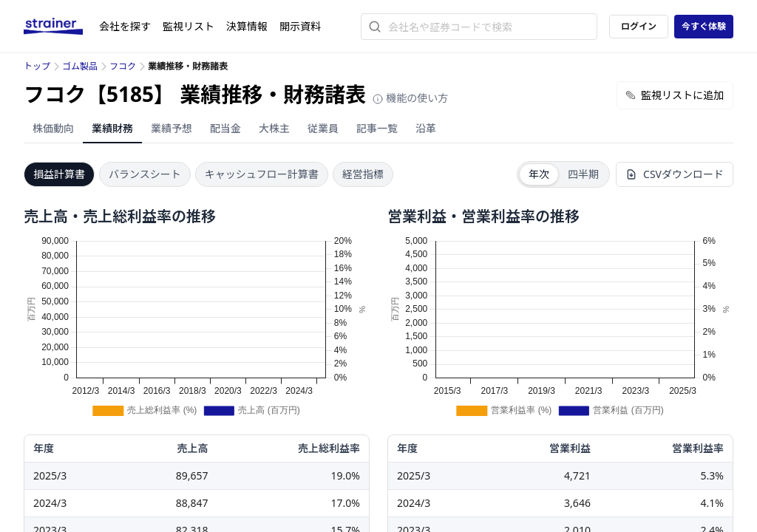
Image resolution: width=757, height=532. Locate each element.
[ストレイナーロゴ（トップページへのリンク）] (61, 27)
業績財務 (112, 128)
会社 (125, 26)
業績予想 (172, 128)
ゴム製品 (80, 66)
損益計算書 (59, 174)
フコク (123, 66)
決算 (247, 26)
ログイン (639, 26)
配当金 (225, 128)
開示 (300, 26)
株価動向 (53, 128)
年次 (539, 174)
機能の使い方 (410, 98)
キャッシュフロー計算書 (262, 174)
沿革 (426, 128)
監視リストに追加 (675, 95)
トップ (37, 66)
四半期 (583, 174)
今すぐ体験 (704, 26)
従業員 (323, 128)
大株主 (274, 128)
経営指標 (363, 174)
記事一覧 (377, 128)
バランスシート (145, 174)
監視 (189, 26)
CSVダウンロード (675, 174)
